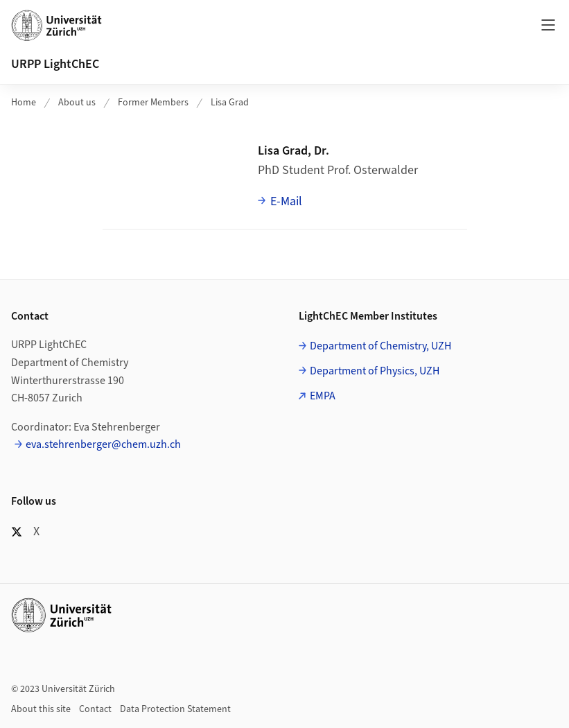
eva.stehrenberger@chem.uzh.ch (103, 444)
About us (77, 103)
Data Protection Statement (175, 709)
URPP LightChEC (55, 64)
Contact (95, 709)
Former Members (153, 103)
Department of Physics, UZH (375, 371)
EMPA (323, 396)
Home (24, 103)
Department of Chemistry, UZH (380, 346)
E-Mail (286, 201)
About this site (41, 709)
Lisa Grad (230, 103)
